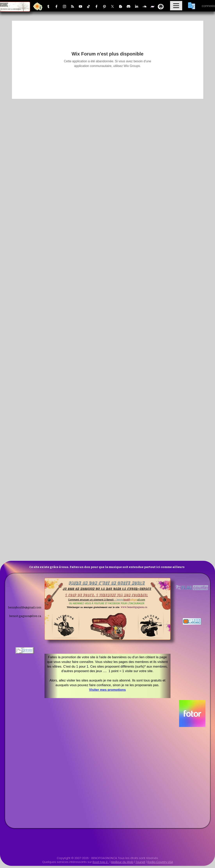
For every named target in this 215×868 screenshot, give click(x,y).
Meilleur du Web (122, 862)
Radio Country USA (160, 862)
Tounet (140, 862)
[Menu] (176, 6)
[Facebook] (56, 6)
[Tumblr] (48, 6)
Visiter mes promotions (107, 690)
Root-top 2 (101, 862)
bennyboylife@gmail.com (25, 608)
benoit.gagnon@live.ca (25, 616)
